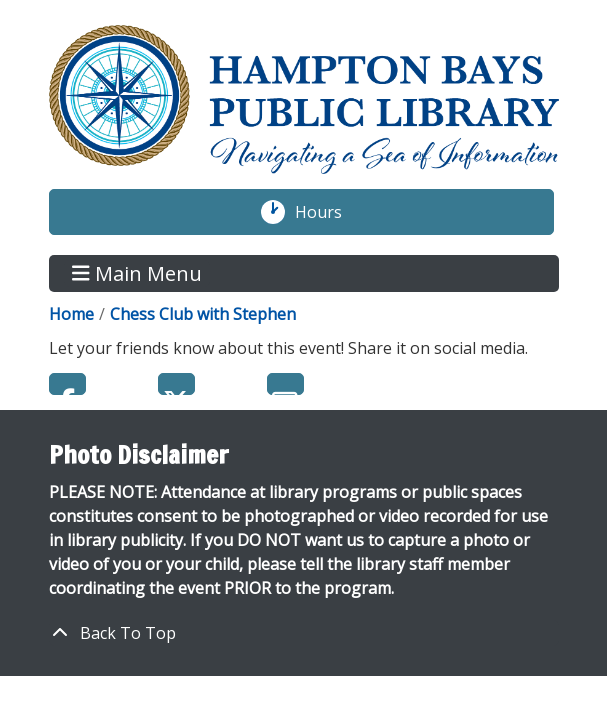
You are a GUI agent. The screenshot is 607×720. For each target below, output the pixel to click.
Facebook (67, 384)
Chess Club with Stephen (203, 314)
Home (71, 314)
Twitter (176, 384)
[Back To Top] (304, 633)
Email (285, 384)
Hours (329, 212)
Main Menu (137, 273)
